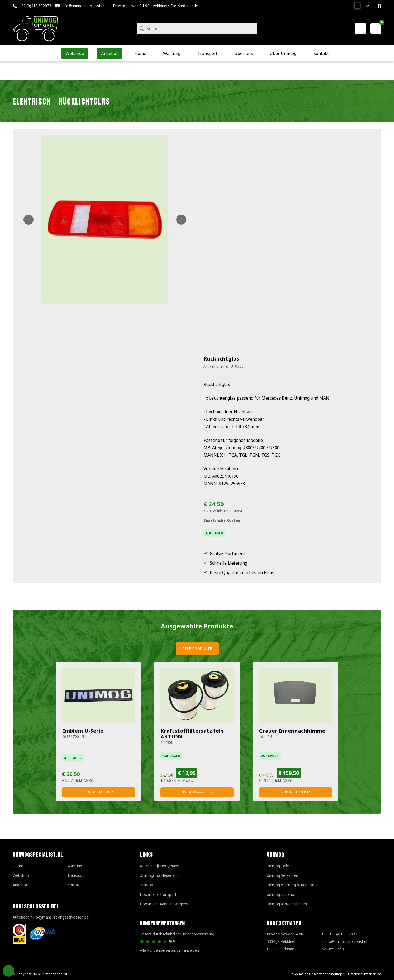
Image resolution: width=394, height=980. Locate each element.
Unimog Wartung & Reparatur (292, 885)
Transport (76, 875)
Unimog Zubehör (281, 894)
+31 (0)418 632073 (35, 6)
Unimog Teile (278, 866)
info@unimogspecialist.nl (83, 6)
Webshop (21, 875)
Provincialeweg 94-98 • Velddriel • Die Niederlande (155, 6)
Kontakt (74, 885)
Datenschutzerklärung (365, 974)
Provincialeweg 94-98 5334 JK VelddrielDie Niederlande (285, 941)
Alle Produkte (197, 649)
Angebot (20, 885)
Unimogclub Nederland (159, 875)
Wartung (75, 866)
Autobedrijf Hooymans (159, 866)
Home (18, 866)
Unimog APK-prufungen (287, 904)
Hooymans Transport (158, 894)
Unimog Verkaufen (283, 875)
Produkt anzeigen (99, 792)
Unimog (146, 885)
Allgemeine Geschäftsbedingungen (318, 974)
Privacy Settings (8, 971)
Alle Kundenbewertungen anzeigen (169, 950)
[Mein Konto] (360, 29)
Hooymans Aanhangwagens (164, 904)
